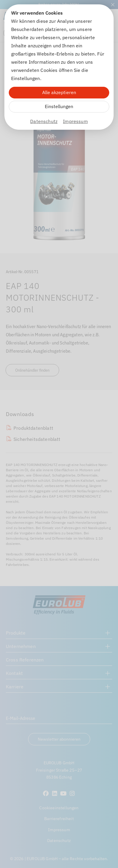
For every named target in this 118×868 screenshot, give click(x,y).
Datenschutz (44, 121)
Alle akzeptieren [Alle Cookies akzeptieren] (59, 92)
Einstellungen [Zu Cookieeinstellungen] (59, 106)
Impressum (75, 121)
